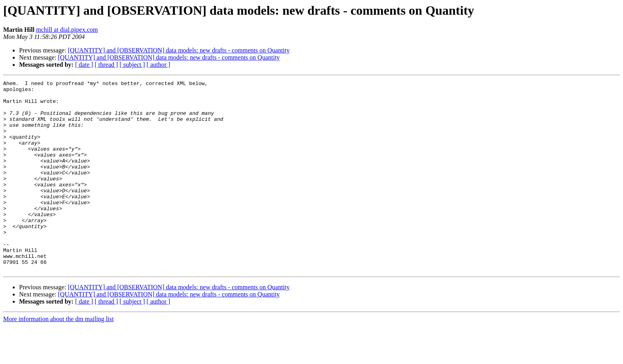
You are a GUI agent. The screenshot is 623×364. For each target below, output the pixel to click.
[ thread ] (106, 65)
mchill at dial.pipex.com (67, 30)
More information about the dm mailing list (58, 357)
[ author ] (159, 65)
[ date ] (84, 65)
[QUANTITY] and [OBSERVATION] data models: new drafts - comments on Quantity (179, 50)
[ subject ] (132, 65)
